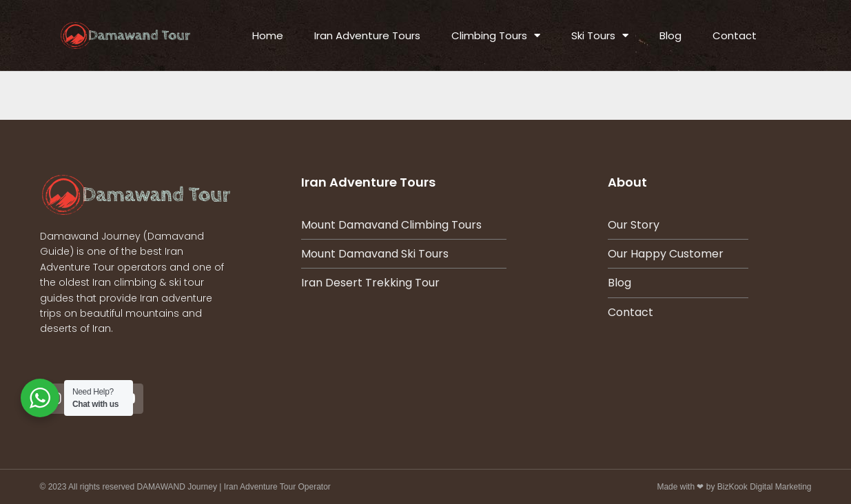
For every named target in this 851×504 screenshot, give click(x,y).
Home (268, 35)
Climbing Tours (496, 35)
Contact (735, 35)
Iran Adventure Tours (367, 35)
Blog (670, 35)
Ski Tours (600, 35)
